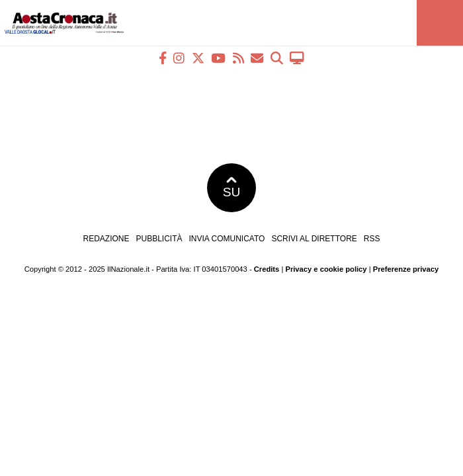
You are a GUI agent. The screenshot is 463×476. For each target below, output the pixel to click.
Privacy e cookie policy (326, 269)
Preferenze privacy (406, 269)
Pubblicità (159, 239)
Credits (267, 269)
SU (232, 188)
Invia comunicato (227, 239)
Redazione (106, 239)
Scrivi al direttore (314, 239)
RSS (372, 239)
